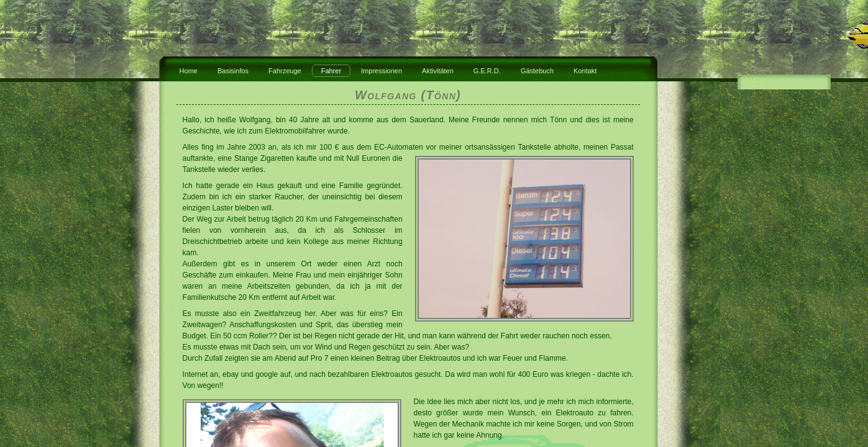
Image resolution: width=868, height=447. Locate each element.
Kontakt (585, 71)
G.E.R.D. (487, 71)
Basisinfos (233, 71)
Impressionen (381, 71)
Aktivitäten (438, 71)
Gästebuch (537, 71)
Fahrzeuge (285, 71)
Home (189, 71)
